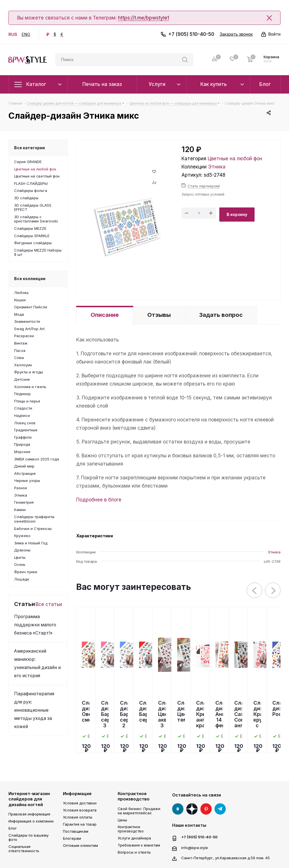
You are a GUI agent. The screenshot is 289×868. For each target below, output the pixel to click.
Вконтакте (178, 809)
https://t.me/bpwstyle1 (144, 18)
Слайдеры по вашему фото (29, 837)
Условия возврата (80, 810)
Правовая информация (29, 814)
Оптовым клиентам (80, 845)
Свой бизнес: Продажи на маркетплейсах (139, 811)
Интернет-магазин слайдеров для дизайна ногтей (29, 799)
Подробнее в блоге (99, 500)
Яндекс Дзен (192, 809)
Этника (217, 167)
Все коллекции (30, 279)
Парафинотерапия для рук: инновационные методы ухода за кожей (34, 710)
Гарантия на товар (80, 824)
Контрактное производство (134, 796)
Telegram (220, 809)
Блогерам (72, 838)
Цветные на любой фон (235, 159)
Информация (77, 794)
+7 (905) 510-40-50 (191, 34)
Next (273, 591)
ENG (26, 34)
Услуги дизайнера (134, 838)
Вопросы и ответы (134, 852)
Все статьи (49, 604)
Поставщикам (76, 831)
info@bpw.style (195, 847)
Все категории (29, 148)
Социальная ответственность (24, 849)
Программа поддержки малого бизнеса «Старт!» (35, 625)
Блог (13, 828)
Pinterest (206, 809)
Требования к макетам (139, 845)
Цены (122, 820)
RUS (13, 34)
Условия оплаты (78, 817)
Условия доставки (80, 803)
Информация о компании (31, 821)
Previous (255, 591)
